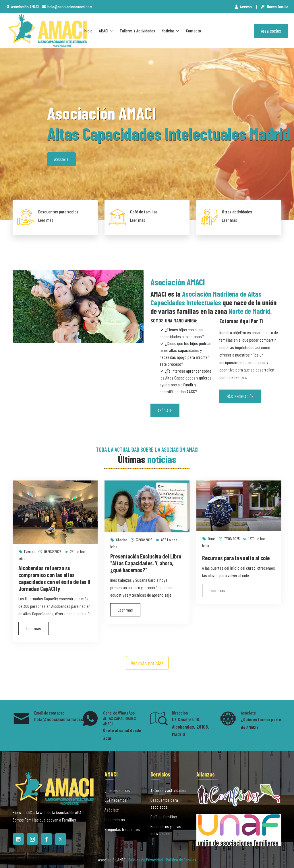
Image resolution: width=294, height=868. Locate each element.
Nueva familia (274, 7)
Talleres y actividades (137, 31)
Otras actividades (237, 212)
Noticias (171, 31)
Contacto (194, 31)
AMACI (106, 31)
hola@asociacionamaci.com (67, 7)
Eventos (27, 551)
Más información (240, 396)
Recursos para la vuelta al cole (236, 558)
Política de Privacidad (146, 860)
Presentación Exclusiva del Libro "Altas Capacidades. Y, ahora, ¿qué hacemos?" (146, 563)
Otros (209, 539)
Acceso (243, 7)
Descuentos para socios (58, 212)
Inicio (88, 31)
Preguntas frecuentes (122, 829)
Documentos (115, 819)
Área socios (271, 31)
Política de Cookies (181, 860)
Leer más (46, 220)
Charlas (119, 540)
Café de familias (144, 212)
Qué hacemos (116, 800)
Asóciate (62, 159)
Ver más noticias (147, 663)
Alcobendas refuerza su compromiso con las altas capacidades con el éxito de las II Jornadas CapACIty (54, 578)
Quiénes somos (117, 790)
